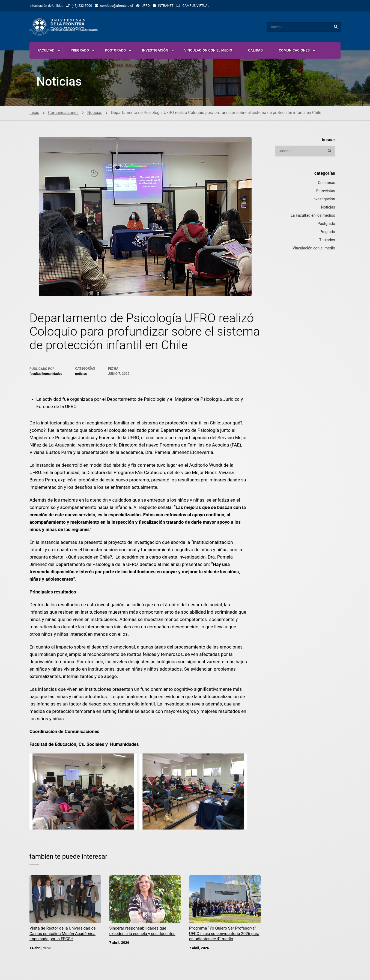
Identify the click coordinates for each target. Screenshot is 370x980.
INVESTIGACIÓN (155, 50)
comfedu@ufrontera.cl (116, 6)
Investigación (324, 200)
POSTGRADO (116, 50)
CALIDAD (255, 50)
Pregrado (327, 233)
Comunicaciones (63, 114)
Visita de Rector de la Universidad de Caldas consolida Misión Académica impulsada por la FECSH (63, 935)
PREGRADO (80, 50)
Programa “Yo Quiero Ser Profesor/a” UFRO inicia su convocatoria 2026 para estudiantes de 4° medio (224, 935)
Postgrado (326, 225)
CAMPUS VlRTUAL (196, 6)
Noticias (95, 114)
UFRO (146, 6)
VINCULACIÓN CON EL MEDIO (208, 50)
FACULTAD (46, 50)
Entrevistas (326, 192)
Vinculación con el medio (314, 249)
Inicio (34, 114)
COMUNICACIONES (294, 50)
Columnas (326, 184)
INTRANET (166, 6)
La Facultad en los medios (313, 217)
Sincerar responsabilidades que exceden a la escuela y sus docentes (142, 932)
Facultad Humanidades (46, 375)
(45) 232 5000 (82, 6)
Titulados (327, 241)
